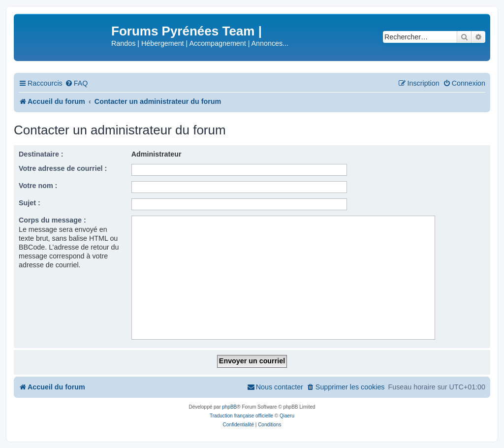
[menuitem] (77, 83)
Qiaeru (287, 416)
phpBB (229, 407)
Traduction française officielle (241, 416)
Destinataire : (41, 154)
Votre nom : (38, 186)
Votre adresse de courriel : (63, 168)
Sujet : (30, 203)
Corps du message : (52, 220)
